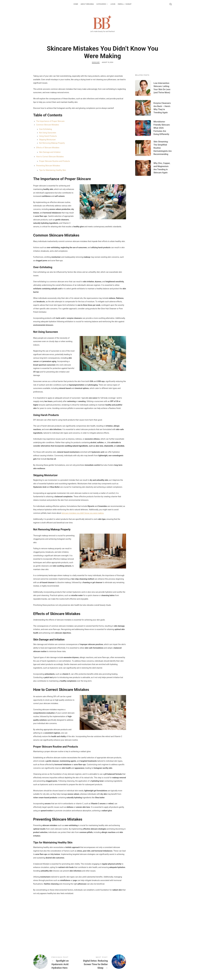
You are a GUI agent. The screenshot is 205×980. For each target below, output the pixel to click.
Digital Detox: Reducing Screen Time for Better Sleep (103, 963)
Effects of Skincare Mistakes (48, 148)
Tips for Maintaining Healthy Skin (53, 170)
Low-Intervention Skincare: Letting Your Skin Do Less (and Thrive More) (162, 88)
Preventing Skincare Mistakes (48, 166)
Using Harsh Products (48, 136)
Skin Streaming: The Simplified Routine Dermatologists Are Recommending (163, 148)
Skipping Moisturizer (47, 140)
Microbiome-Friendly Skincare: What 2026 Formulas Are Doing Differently (162, 128)
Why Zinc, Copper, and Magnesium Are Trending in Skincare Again (162, 168)
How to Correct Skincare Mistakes (50, 157)
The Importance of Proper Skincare (50, 121)
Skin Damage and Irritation (50, 152)
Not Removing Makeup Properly (52, 143)
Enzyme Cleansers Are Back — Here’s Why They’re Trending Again (162, 108)
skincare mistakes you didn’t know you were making (83, 513)
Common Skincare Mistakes (48, 125)
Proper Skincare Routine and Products (55, 161)
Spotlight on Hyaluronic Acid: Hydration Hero (56, 963)
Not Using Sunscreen (48, 133)
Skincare (96, 62)
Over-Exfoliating (45, 129)
